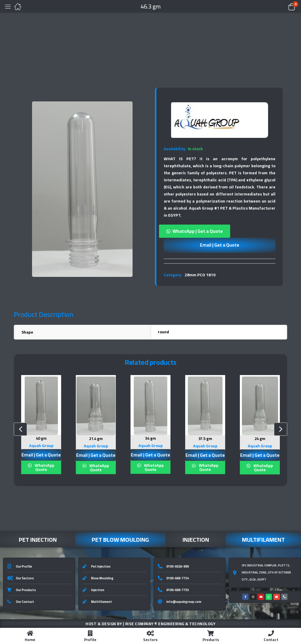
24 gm (260, 439)
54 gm (151, 438)
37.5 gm (205, 439)
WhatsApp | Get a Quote (198, 231)
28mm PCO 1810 (200, 275)
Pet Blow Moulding (120, 539)
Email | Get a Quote (220, 245)
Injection (196, 539)
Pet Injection (38, 539)
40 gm (41, 438)
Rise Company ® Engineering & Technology (170, 623)
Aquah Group (41, 445)
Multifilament (263, 539)
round (163, 332)
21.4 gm (96, 439)
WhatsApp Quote (44, 467)
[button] (284, 6)
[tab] (220, 261)
